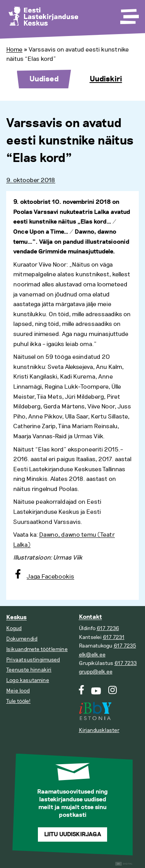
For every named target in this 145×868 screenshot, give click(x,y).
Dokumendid (22, 639)
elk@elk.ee (92, 655)
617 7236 (108, 628)
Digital (124, 864)
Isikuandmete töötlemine (37, 649)
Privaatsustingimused (33, 660)
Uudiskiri (106, 79)
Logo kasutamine (28, 680)
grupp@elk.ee (96, 672)
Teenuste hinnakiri (29, 670)
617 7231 (114, 637)
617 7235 (125, 646)
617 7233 (126, 663)
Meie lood (18, 691)
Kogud (14, 628)
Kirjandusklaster (99, 730)
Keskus (16, 617)
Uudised (44, 79)
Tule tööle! (18, 701)
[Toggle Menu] (129, 14)
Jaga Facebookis (50, 577)
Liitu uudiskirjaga (73, 834)
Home (14, 50)
